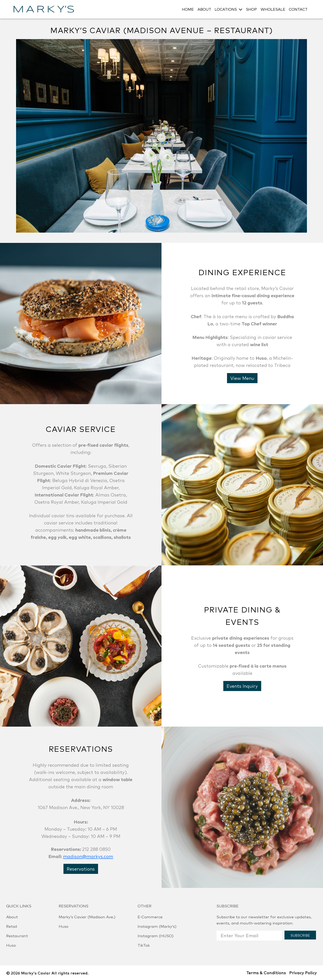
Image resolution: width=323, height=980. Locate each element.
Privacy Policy (303, 972)
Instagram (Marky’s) (157, 926)
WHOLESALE (273, 9)
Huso (11, 945)
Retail (12, 926)
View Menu (242, 378)
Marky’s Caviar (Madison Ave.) (87, 917)
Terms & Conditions (266, 972)
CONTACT (298, 9)
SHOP (251, 9)
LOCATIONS (226, 9)
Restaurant (17, 935)
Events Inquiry (242, 686)
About (12, 917)
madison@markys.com (88, 856)
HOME (188, 9)
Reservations (81, 869)
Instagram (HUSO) (156, 935)
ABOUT (204, 9)
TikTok (144, 945)
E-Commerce (150, 917)
